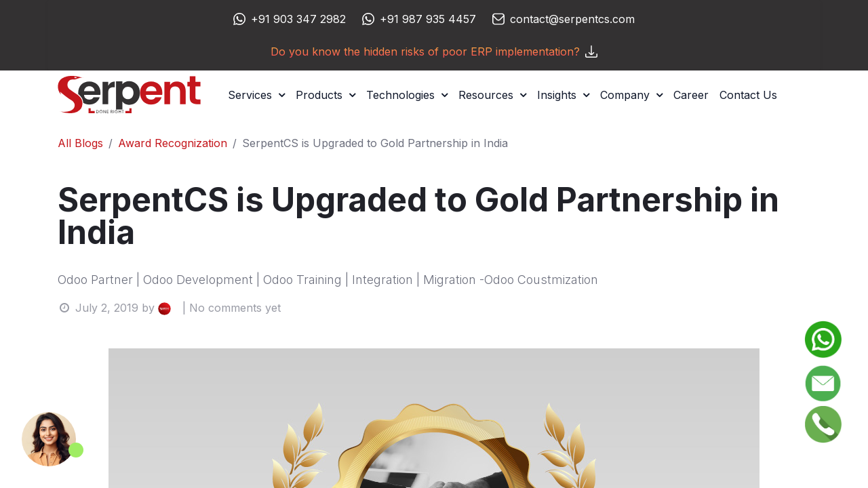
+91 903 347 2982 (298, 19)
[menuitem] (691, 95)
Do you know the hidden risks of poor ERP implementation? (434, 52)
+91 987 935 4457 (428, 19)
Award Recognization (173, 143)
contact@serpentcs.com (572, 19)
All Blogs (80, 143)
